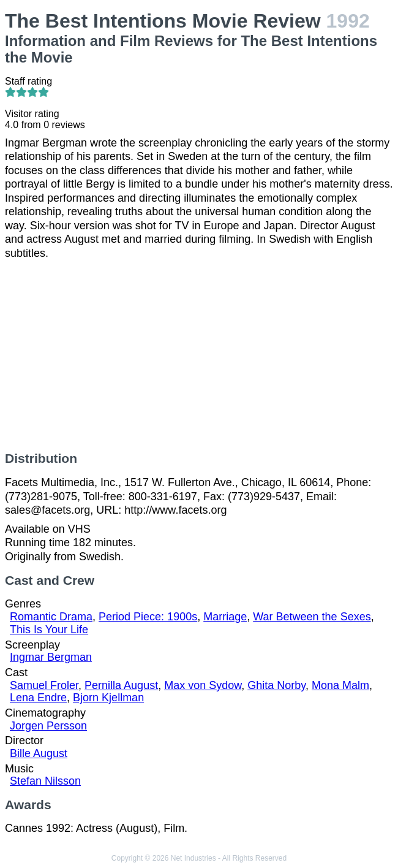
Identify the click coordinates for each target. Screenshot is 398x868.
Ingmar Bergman (51, 657)
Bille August (39, 753)
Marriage (225, 617)
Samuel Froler (44, 685)
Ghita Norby (276, 685)
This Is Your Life (49, 630)
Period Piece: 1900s (148, 617)
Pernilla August (121, 685)
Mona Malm (340, 685)
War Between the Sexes (312, 617)
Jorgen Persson (48, 726)
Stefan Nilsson (45, 781)
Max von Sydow (203, 685)
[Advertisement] (199, 356)
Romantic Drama (51, 617)
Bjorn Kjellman (108, 698)
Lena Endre (38, 698)
